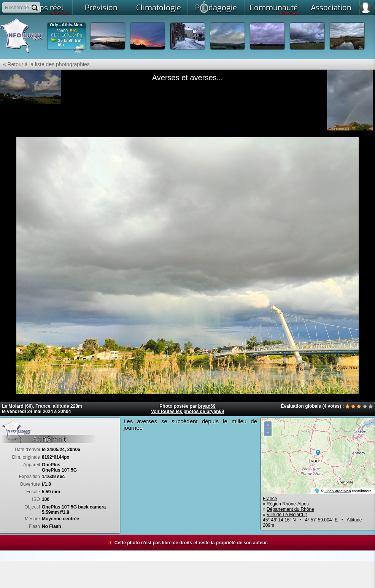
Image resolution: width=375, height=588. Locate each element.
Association (331, 8)
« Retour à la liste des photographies (45, 64)
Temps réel (47, 9)
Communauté (274, 9)
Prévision (101, 8)
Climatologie (159, 8)
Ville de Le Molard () (287, 515)
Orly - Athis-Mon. (67, 25)
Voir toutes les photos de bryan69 (187, 412)
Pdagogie (216, 7)
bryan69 (207, 406)
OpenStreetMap (338, 491)
